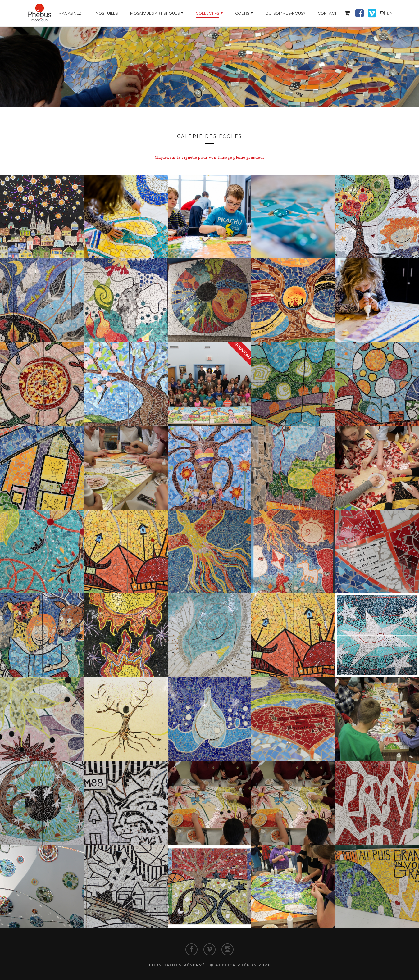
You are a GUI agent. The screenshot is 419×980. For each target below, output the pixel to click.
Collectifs (207, 13)
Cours (242, 13)
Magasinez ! (71, 13)
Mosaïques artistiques (155, 13)
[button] (347, 13)
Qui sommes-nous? (285, 13)
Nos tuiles (107, 13)
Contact (327, 13)
